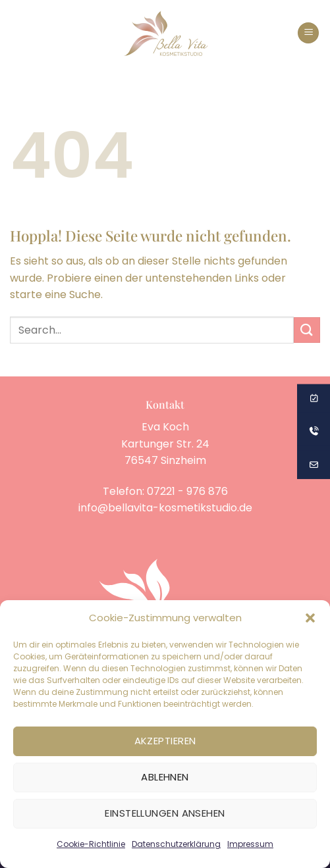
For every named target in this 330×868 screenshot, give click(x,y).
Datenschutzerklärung (176, 844)
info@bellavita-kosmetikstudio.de (165, 508)
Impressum (250, 844)
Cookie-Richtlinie (91, 844)
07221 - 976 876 (187, 491)
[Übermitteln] (307, 330)
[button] (310, 618)
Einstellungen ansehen (165, 813)
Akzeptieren (165, 741)
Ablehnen (165, 777)
